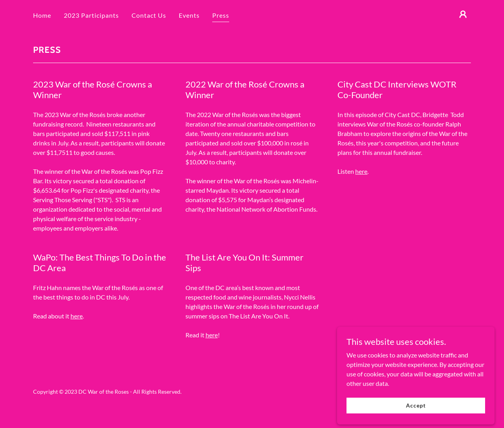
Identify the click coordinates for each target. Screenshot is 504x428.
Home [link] (42, 15)
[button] (463, 14)
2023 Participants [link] (91, 15)
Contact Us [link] (149, 15)
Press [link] (221, 15)
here (361, 171)
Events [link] (189, 15)
